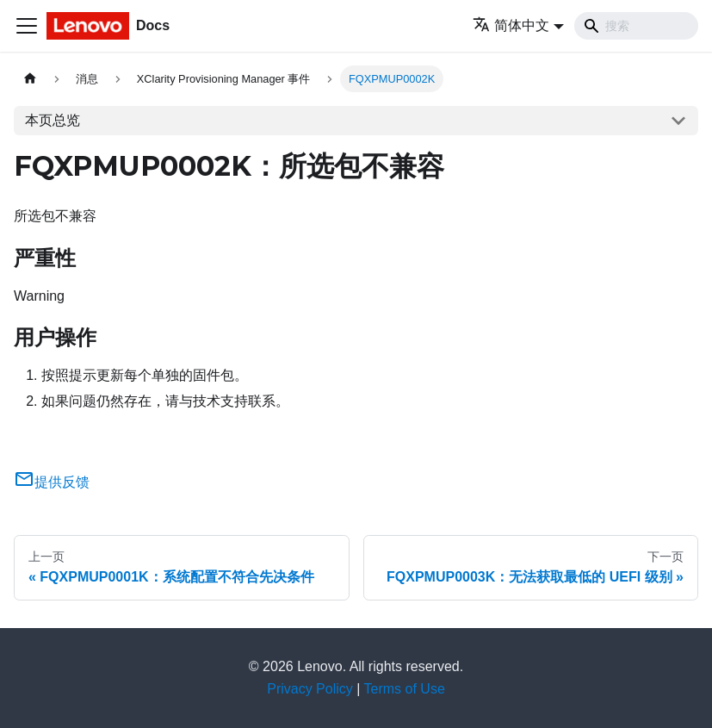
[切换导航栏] (27, 26)
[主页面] (30, 79)
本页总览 (53, 120)
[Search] (636, 26)
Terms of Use (405, 689)
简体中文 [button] (511, 25)
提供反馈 (52, 482)
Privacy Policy (310, 689)
